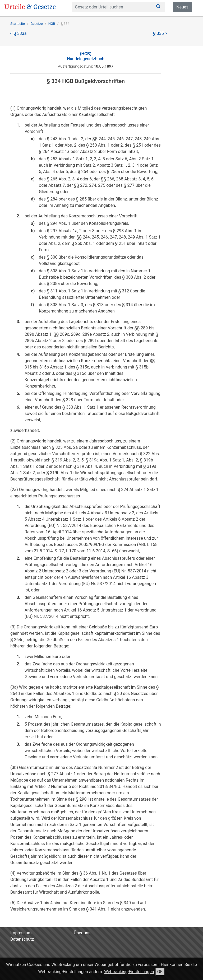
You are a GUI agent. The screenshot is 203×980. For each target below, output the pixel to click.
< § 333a (19, 33)
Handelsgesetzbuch (86, 56)
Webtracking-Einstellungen (129, 972)
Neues (182, 7)
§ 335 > (160, 33)
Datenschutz (22, 939)
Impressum (21, 933)
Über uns (82, 933)
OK (160, 972)
